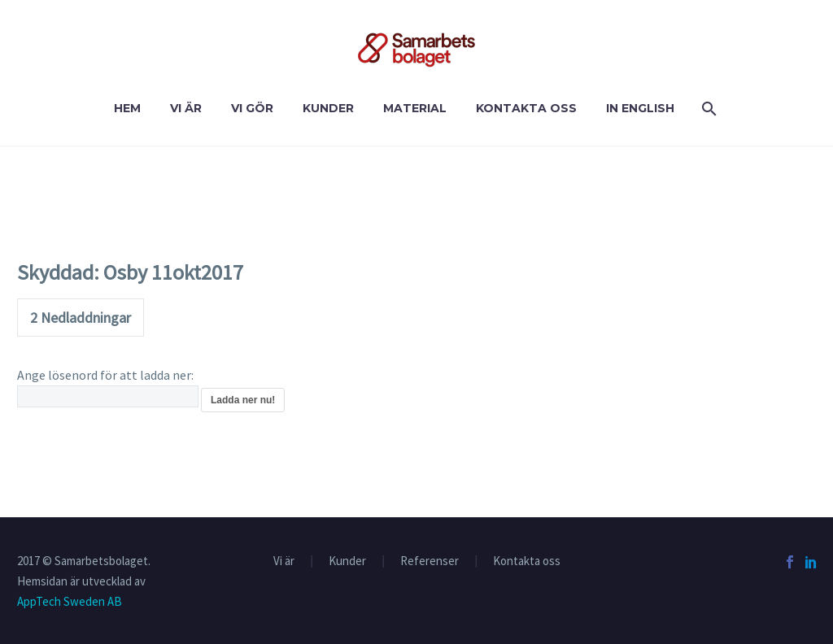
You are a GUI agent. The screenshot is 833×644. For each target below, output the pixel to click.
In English (640, 108)
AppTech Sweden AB (70, 601)
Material (415, 108)
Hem (127, 108)
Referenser (430, 561)
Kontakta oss (526, 108)
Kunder (328, 108)
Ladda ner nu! (243, 400)
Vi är (186, 108)
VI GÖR (252, 108)
